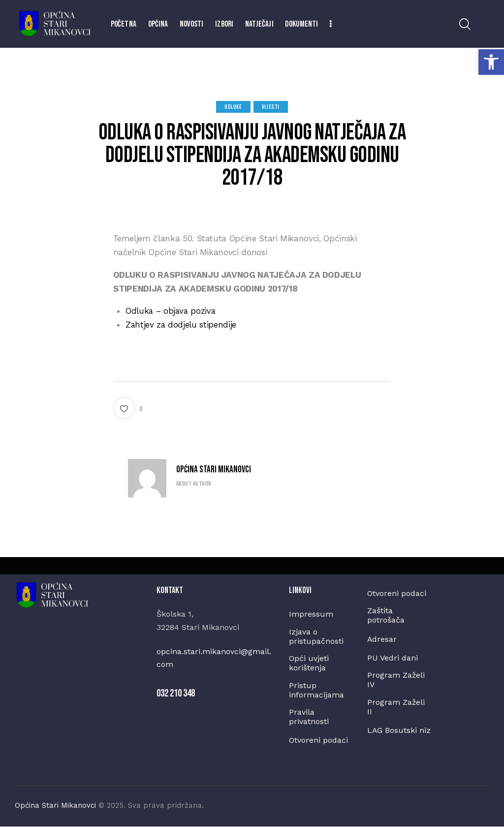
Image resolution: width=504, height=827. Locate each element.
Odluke (233, 107)
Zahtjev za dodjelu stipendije (181, 325)
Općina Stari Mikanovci (214, 470)
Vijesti (271, 107)
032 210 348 (176, 693)
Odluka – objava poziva (172, 311)
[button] (491, 62)
